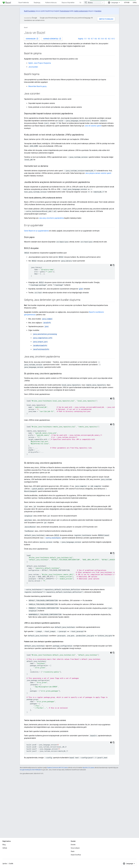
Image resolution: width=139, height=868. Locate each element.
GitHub (127, 3)
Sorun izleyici (75, 848)
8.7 (92, 39)
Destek (73, 845)
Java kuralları (33, 67)
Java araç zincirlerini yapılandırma (51, 218)
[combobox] (94, 3)
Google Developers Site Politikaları (30, 770)
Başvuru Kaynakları (68, 3)
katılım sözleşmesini (81, 11)
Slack (73, 851)
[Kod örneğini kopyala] (114, 265)
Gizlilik (11, 864)
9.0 (89, 39)
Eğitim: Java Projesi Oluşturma (40, 63)
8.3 (106, 39)
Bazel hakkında (24, 3)
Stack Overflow (76, 855)
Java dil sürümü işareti (93, 126)
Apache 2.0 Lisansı (88, 768)
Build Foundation (30, 11)
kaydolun (98, 11)
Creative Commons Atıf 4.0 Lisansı (57, 768)
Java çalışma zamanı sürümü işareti (98, 173)
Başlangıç (37, 3)
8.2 (109, 39)
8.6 (96, 39)
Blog (4, 845)
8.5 (99, 39)
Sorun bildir (32, 39)
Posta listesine (65, 11)
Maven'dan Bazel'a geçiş (37, 86)
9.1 (86, 39)
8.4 (103, 39)
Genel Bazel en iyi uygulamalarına (36, 231)
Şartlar (5, 864)
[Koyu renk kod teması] (111, 265)
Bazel (26, 27)
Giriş (135, 3)
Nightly (81, 39)
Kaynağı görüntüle (52, 39)
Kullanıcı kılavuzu (51, 3)
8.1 (113, 39)
